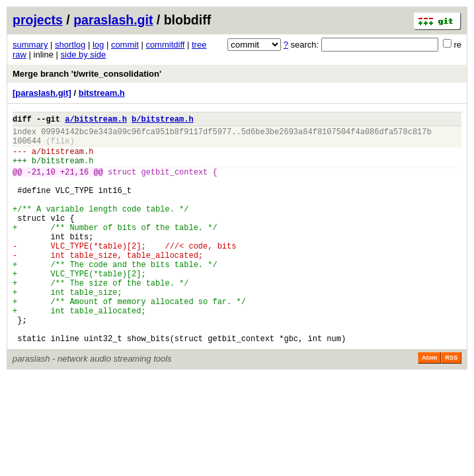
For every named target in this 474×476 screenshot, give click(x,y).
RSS (451, 405)
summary (30, 45)
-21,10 (41, 183)
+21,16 (74, 183)
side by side (84, 55)
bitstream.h (102, 93)
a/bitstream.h (96, 121)
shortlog (70, 45)
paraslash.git (113, 20)
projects (38, 20)
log (98, 45)
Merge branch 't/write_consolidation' (87, 74)
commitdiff (165, 45)
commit (125, 45)
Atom (429, 405)
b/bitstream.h (163, 121)
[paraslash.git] (42, 93)
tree (199, 45)
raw (20, 55)
